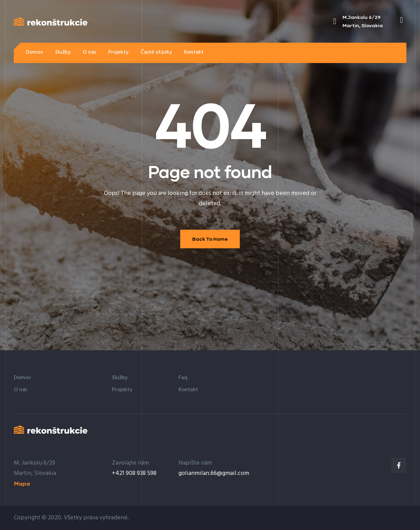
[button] (387, 53)
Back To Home (210, 239)
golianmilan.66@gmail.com (214, 473)
